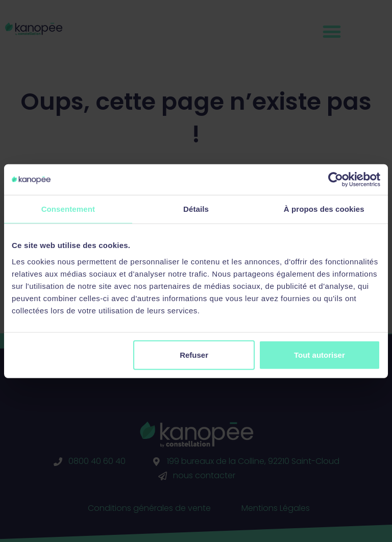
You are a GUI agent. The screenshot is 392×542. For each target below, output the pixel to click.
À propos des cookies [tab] (324, 209)
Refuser (194, 354)
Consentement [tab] (68, 209)
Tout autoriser (320, 354)
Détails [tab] (196, 209)
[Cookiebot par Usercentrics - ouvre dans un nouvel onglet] (336, 180)
